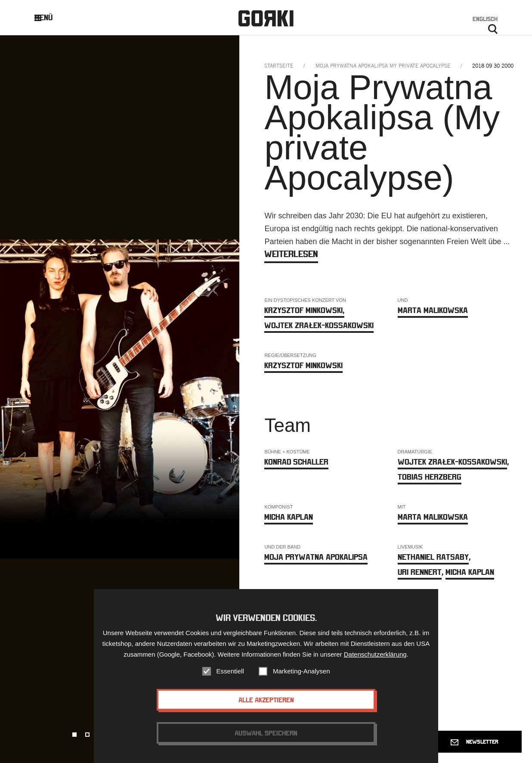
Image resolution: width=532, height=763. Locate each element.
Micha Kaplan (289, 517)
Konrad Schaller (296, 462)
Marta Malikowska (433, 310)
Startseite (279, 66)
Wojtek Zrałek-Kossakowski (319, 325)
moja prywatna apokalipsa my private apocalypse (383, 66)
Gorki (266, 18)
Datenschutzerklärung (375, 658)
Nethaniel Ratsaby (433, 557)
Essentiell (230, 675)
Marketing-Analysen (302, 675)
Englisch (485, 19)
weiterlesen (291, 254)
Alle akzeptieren (266, 704)
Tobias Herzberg (430, 477)
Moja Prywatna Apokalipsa (316, 557)
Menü (50, 17)
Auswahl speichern (266, 737)
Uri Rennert (420, 572)
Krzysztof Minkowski (304, 310)
